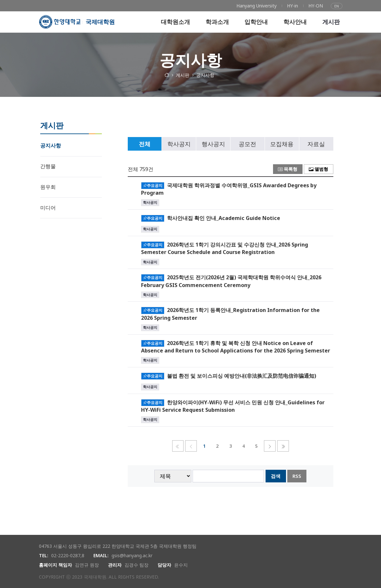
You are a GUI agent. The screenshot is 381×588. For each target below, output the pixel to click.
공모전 (247, 144)
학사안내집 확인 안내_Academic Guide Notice (224, 218)
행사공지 (213, 144)
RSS (297, 476)
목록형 (288, 169)
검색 (276, 476)
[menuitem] (256, 6)
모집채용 (282, 144)
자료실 (316, 144)
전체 (145, 144)
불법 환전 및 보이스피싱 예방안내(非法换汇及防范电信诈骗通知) (242, 375)
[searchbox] (228, 476)
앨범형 (318, 169)
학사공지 (179, 144)
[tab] (145, 144)
